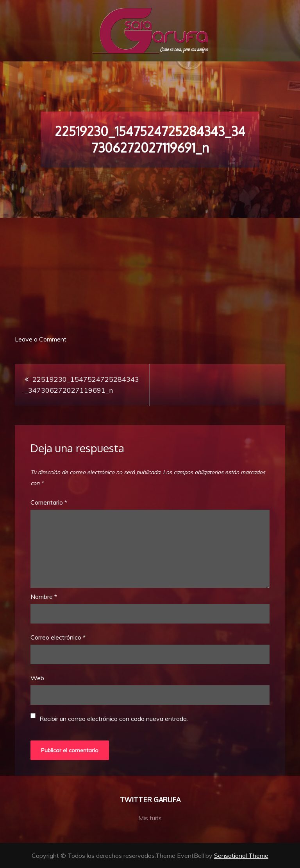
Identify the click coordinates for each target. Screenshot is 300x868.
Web (37, 678)
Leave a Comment (41, 339)
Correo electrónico (58, 637)
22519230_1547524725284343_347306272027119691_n (82, 385)
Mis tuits (150, 818)
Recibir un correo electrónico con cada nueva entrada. (114, 719)
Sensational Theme (241, 855)
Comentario (49, 502)
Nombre (44, 597)
